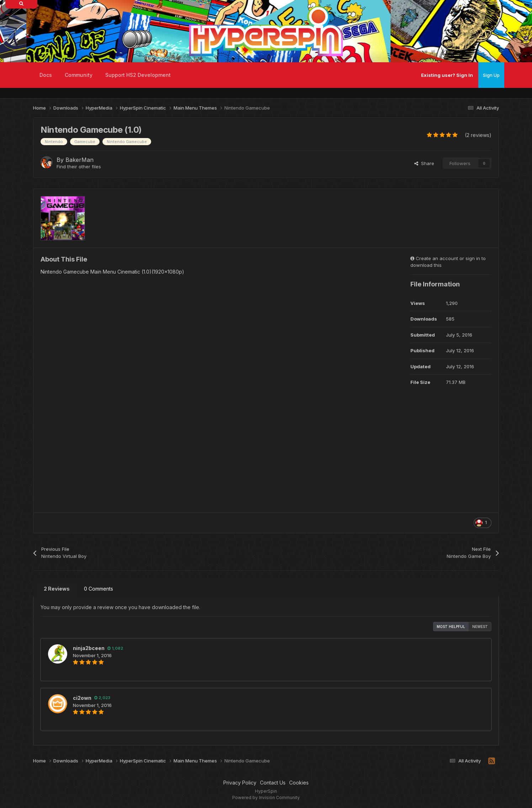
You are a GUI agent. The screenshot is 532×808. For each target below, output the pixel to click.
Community (79, 75)
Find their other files (79, 167)
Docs (46, 75)
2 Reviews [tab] (57, 589)
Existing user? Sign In (447, 75)
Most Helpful (451, 627)
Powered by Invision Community (266, 798)
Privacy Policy (240, 783)
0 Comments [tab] (99, 589)
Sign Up (491, 75)
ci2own (82, 698)
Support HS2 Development (138, 75)
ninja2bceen (89, 648)
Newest (480, 627)
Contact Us (273, 783)
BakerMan (79, 160)
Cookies (299, 783)
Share (424, 163)
